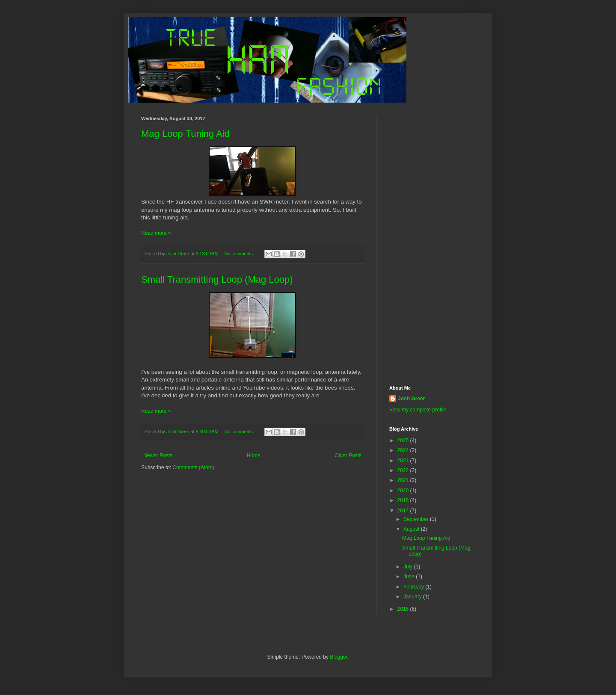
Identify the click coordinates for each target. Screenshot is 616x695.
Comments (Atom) (193, 467)
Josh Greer (411, 399)
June (410, 577)
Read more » (156, 233)
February (414, 587)
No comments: (240, 254)
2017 (404, 511)
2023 (404, 461)
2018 (404, 500)
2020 (404, 491)
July (409, 567)
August (412, 529)
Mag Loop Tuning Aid (185, 134)
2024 (404, 450)
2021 (404, 480)
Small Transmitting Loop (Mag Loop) (217, 279)
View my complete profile (418, 410)
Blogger (339, 657)
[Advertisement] (432, 244)
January (413, 597)
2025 (404, 441)
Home (254, 455)
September (417, 519)
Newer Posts (158, 455)
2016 (404, 609)
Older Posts (348, 455)
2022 (404, 470)
